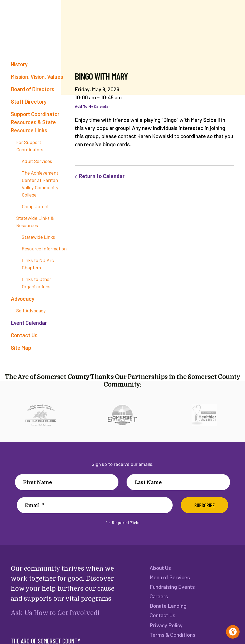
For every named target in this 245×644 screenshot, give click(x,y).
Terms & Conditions (172, 636)
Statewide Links (38, 237)
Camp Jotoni (35, 206)
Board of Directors (33, 89)
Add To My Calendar (92, 106)
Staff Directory (29, 102)
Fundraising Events (172, 587)
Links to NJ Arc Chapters (38, 264)
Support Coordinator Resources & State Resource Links (35, 122)
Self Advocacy (31, 310)
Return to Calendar (102, 176)
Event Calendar (29, 323)
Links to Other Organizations (36, 283)
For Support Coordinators (30, 146)
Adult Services (37, 161)
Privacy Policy (166, 627)
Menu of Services (170, 577)
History (19, 64)
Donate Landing (168, 607)
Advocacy (23, 299)
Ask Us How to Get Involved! (54, 613)
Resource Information (44, 249)
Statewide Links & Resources (35, 222)
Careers (159, 597)
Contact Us (24, 335)
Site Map (21, 348)
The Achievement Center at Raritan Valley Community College (40, 184)
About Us (160, 568)
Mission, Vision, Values (37, 77)
